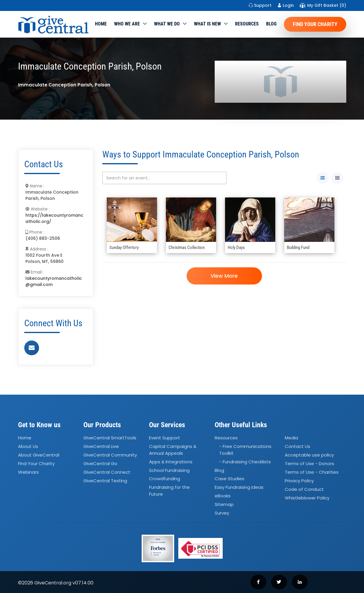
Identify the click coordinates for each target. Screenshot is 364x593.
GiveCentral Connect (107, 472)
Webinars (28, 472)
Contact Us (297, 447)
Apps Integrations (171, 462)
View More (224, 276)
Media (291, 438)
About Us (28, 447)
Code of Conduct (304, 489)
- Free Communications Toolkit (245, 450)
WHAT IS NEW (207, 24)
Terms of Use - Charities (312, 472)
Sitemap (224, 504)
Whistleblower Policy (307, 498)
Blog (271, 24)
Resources (247, 24)
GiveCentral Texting (105, 481)
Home (101, 24)
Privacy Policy (299, 481)
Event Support (165, 438)
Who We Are (127, 24)
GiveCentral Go (100, 463)
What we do (167, 24)
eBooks (223, 496)
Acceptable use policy (309, 455)
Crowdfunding (165, 479)
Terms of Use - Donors (309, 463)
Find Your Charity (315, 24)
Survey (222, 513)
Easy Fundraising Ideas (239, 487)
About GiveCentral (39, 455)
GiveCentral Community (110, 455)
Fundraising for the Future (169, 491)
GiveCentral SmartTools (110, 438)
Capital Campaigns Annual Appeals (173, 450)
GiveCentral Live (101, 447)
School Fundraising (169, 470)
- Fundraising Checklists (245, 462)
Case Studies (229, 479)
